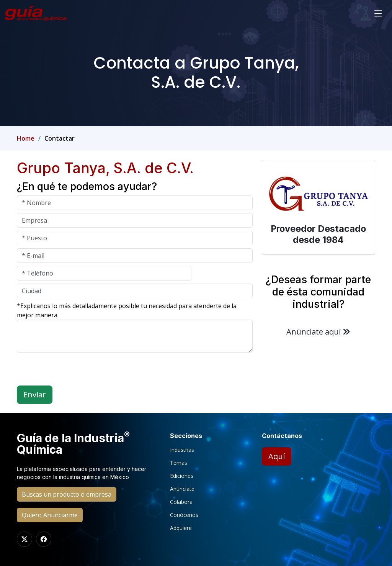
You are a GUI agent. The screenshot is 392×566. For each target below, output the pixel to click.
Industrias (182, 450)
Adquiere (181, 528)
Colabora (181, 502)
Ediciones (182, 476)
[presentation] (75, 371)
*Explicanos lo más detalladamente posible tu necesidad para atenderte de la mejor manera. (127, 310)
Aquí (277, 456)
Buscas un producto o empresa (67, 494)
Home (26, 138)
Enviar (35, 395)
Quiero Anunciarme (50, 515)
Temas (179, 463)
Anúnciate (182, 489)
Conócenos (184, 515)
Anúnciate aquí (318, 332)
